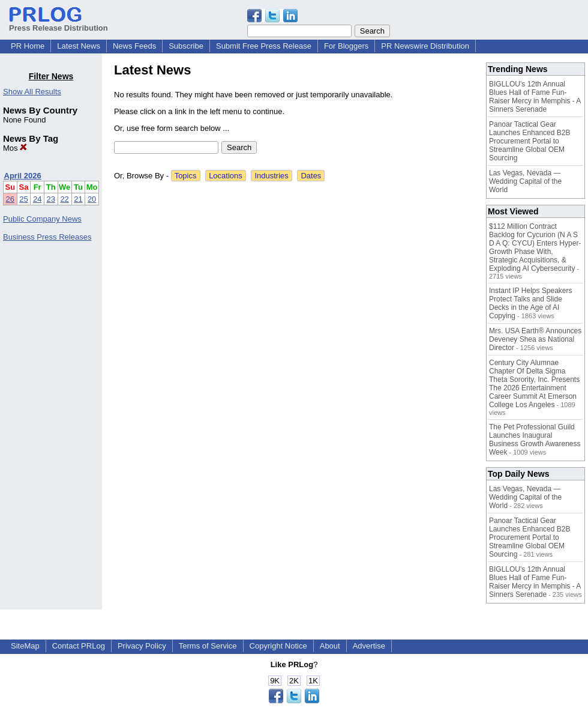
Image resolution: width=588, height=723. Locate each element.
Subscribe (186, 46)
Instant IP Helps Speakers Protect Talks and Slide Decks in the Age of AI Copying (531, 303)
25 (23, 199)
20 (92, 199)
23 (51, 199)
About (330, 646)
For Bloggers (346, 46)
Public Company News (42, 219)
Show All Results (32, 92)
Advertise (369, 646)
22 (64, 199)
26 (10, 199)
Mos (15, 148)
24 (37, 199)
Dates (311, 176)
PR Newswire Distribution (425, 46)
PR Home (28, 46)
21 (78, 199)
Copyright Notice (278, 646)
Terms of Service (208, 646)
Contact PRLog (79, 646)
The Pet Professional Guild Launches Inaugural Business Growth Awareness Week (535, 440)
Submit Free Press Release (264, 46)
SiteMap (25, 646)
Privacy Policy (142, 646)
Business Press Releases (47, 237)
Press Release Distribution (58, 23)
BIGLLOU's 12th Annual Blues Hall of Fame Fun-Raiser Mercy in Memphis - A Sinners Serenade (535, 97)
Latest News (79, 46)
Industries (271, 176)
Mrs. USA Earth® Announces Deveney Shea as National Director (535, 339)
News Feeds (134, 46)
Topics (186, 176)
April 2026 (23, 176)
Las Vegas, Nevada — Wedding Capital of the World (525, 181)
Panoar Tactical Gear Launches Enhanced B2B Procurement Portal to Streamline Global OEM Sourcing (529, 141)
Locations (226, 176)
